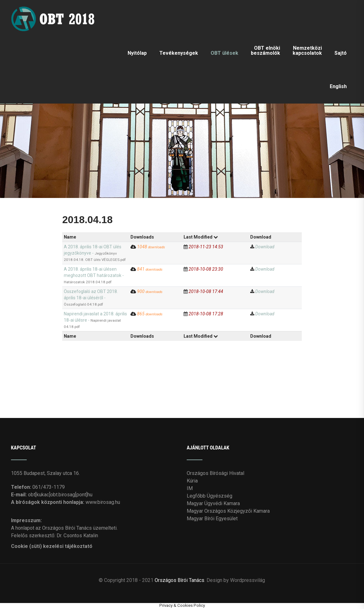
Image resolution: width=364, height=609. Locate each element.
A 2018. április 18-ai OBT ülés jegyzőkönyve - (95, 253)
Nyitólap (137, 53)
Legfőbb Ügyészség (210, 496)
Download (265, 247)
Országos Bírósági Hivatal (215, 473)
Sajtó (341, 53)
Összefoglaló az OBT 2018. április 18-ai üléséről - (91, 298)
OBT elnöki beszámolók (265, 51)
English (338, 86)
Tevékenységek (179, 53)
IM (190, 488)
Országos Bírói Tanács (179, 580)
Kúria (192, 481)
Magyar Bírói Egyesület (212, 519)
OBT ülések (224, 53)
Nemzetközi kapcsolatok (307, 51)
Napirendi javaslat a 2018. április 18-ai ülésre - (95, 320)
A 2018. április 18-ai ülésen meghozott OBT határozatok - (94, 275)
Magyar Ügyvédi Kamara (213, 503)
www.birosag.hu (103, 502)
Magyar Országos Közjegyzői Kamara (228, 511)
